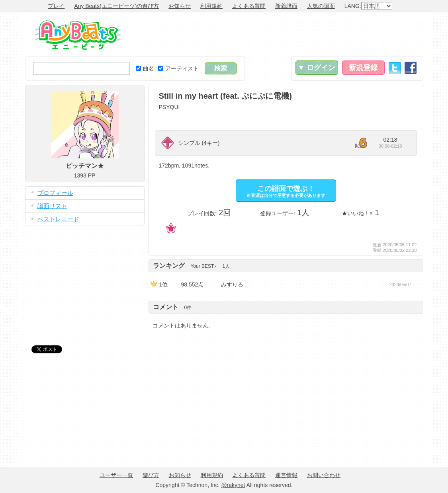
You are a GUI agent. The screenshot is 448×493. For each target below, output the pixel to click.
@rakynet (233, 485)
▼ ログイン (317, 68)
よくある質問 (249, 6)
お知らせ (180, 6)
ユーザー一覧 (116, 475)
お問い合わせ (324, 475)
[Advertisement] (278, 34)
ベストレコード (58, 219)
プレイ (56, 6)
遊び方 (151, 475)
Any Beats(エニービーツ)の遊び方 (116, 6)
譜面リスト (52, 206)
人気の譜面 (321, 6)
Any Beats (78, 35)
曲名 (145, 68)
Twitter (395, 68)
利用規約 (211, 6)
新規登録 (363, 68)
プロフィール (55, 193)
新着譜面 (286, 6)
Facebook (411, 68)
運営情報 (286, 475)
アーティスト (178, 68)
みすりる (232, 284)
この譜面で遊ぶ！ (286, 191)
